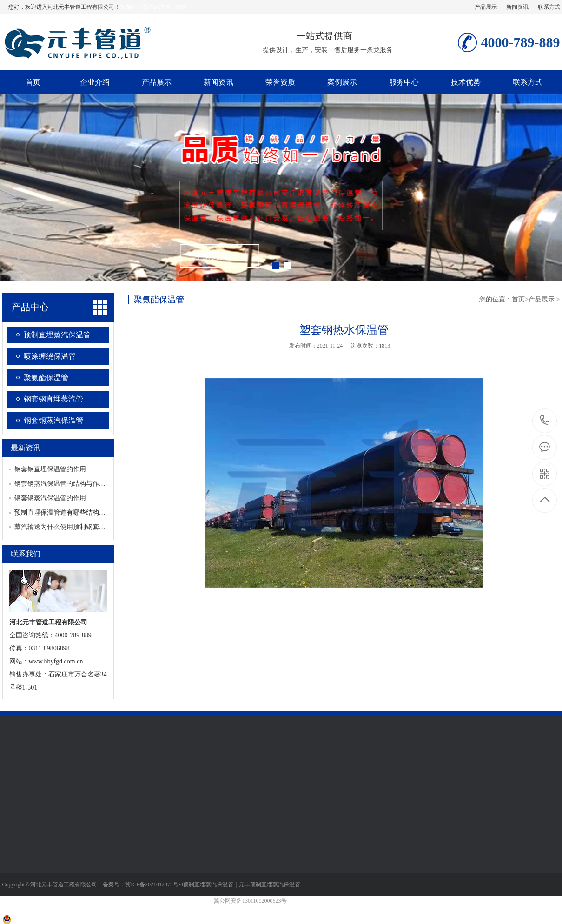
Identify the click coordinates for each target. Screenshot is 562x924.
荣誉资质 (280, 82)
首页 (33, 82)
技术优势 (466, 82)
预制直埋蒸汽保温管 (57, 335)
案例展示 (342, 82)
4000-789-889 (545, 421)
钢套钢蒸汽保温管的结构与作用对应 (66, 484)
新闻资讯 (517, 7)
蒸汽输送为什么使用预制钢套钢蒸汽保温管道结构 (86, 527)
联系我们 (26, 554)
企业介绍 (95, 82)
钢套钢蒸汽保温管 (53, 420)
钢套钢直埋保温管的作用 (50, 469)
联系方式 (549, 7)
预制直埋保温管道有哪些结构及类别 (66, 512)
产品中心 (30, 307)
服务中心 (404, 82)
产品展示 (486, 7)
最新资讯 (26, 448)
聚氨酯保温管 (46, 378)
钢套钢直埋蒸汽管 (53, 399)
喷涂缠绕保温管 (50, 356)
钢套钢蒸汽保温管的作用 (50, 498)
